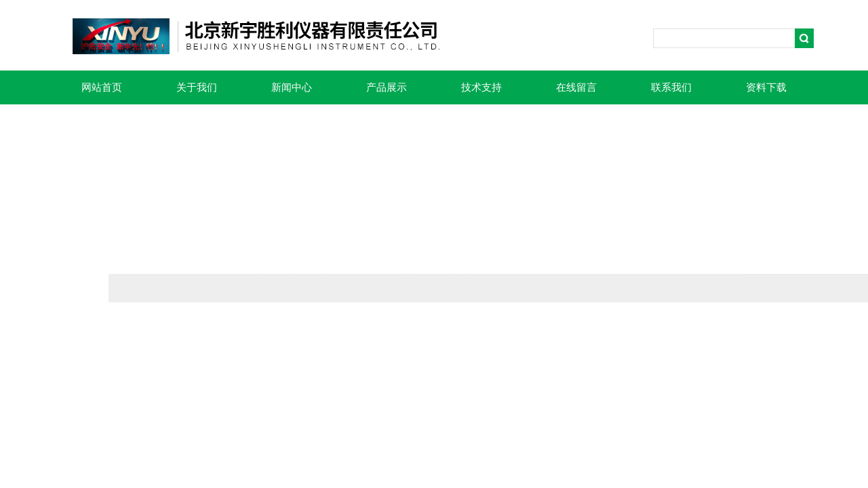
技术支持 (481, 87)
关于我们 (197, 87)
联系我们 (671, 87)
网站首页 (102, 87)
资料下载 (766, 87)
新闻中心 (292, 87)
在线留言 (576, 87)
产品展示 (387, 87)
